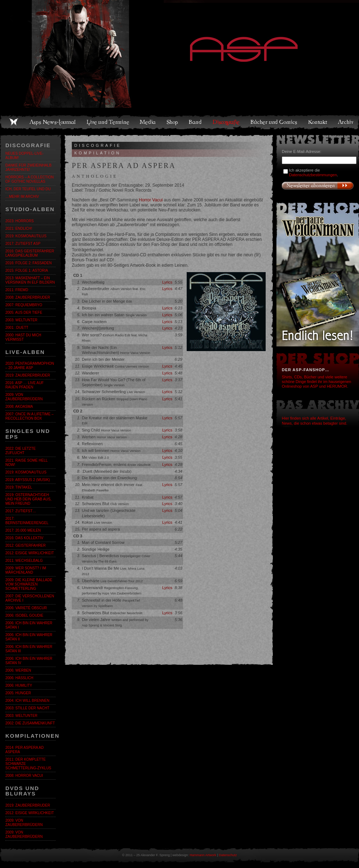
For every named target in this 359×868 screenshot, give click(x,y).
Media (148, 122)
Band (196, 122)
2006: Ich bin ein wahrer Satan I (29, 625)
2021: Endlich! (19, 228)
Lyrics (167, 282)
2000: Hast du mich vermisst (23, 337)
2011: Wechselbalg (24, 561)
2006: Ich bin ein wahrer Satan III (29, 649)
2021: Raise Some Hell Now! (26, 463)
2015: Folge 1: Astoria (27, 270)
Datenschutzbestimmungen (313, 175)
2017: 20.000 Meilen (23, 530)
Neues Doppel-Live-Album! (24, 156)
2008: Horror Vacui (24, 776)
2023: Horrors (20, 221)
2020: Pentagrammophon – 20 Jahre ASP (30, 366)
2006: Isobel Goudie (24, 615)
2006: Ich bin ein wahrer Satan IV (29, 661)
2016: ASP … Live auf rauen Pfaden (25, 385)
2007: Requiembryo (24, 305)
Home (14, 122)
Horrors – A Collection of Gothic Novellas (29, 179)
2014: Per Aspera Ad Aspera (25, 750)
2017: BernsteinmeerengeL (27, 521)
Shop (173, 122)
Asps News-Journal (53, 122)
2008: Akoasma (19, 407)
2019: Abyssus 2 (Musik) (28, 480)
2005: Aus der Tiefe (24, 312)
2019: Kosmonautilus (26, 236)
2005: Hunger (18, 693)
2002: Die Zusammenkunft (30, 723)
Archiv (346, 122)
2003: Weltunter (21, 320)
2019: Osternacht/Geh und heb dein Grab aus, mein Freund (28, 499)
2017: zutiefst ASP (23, 244)
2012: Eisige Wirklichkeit (30, 553)
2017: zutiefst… (21, 511)
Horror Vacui (151, 200)
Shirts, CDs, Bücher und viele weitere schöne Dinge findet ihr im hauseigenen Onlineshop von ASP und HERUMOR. (316, 382)
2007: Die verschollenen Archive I (30, 598)
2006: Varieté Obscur (26, 608)
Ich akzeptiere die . (313, 172)
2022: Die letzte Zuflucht (20, 451)
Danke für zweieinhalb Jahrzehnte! (28, 167)
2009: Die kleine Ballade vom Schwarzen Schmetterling (29, 584)
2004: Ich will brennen (27, 701)
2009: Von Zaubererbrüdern (24, 397)
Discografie (227, 122)
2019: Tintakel (19, 487)
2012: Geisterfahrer (25, 545)
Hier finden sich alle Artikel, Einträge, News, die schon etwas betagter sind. (314, 421)
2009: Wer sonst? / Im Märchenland (26, 570)
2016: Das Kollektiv (24, 538)
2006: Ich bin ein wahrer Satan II (29, 637)
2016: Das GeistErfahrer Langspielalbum (30, 253)
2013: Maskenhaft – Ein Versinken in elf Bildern (30, 280)
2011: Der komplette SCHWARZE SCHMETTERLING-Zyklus (28, 764)
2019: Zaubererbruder (28, 375)
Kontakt (318, 122)
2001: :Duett (17, 328)
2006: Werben (18, 670)
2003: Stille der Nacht (27, 708)
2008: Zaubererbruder (28, 297)
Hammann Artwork (203, 855)
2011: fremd (17, 290)
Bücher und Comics (274, 122)
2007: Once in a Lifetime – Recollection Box (29, 416)
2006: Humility (19, 685)
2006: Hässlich (19, 678)
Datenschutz (228, 855)
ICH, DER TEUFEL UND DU (28, 189)
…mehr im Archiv (22, 197)
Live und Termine (108, 122)
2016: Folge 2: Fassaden (29, 263)
